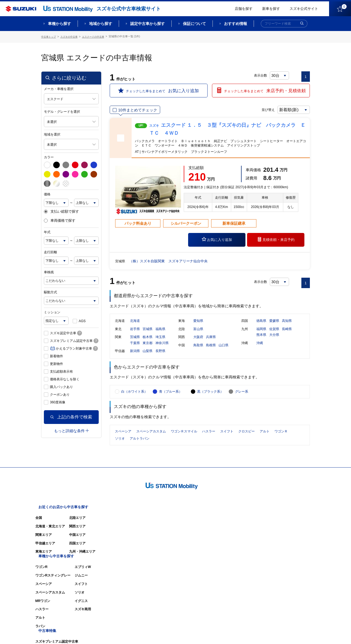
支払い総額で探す (61, 211)
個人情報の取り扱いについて (288, 632)
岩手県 (135, 334)
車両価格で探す (60, 220)
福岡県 (261, 334)
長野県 (160, 357)
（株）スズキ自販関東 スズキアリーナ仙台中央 (171, 260)
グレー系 (242, 404)
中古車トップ (49, 36)
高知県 (287, 327)
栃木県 (148, 343)
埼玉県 (160, 343)
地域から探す (101, 24)
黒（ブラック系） (210, 404)
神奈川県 (162, 349)
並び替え (262, 109)
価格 (47, 193)
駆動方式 (50, 291)
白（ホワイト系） (134, 404)
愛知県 (198, 327)
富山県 (198, 334)
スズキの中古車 (72, 36)
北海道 (135, 327)
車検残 (49, 271)
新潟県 (135, 357)
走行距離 (50, 251)
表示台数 (261, 75)
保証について (194, 24)
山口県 (223, 351)
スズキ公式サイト (304, 9)
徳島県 (261, 327)
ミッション (52, 311)
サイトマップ (217, 632)
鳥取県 (198, 351)
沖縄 (260, 349)
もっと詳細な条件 (71, 430)
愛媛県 (274, 327)
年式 (47, 231)
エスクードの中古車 (98, 36)
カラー (49, 156)
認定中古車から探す (148, 24)
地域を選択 (52, 134)
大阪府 (198, 343)
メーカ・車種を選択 (59, 88)
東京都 (148, 349)
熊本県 (261, 341)
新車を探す (271, 9)
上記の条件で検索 (71, 416)
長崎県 (287, 334)
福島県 (160, 334)
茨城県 (135, 343)
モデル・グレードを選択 (62, 111)
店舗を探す (244, 9)
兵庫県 (211, 343)
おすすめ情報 (236, 24)
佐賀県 (274, 334)
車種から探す (60, 24)
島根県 (211, 351)
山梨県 (148, 357)
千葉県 (135, 349)
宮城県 (148, 334)
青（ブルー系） (171, 404)
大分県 (274, 341)
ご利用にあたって (247, 632)
